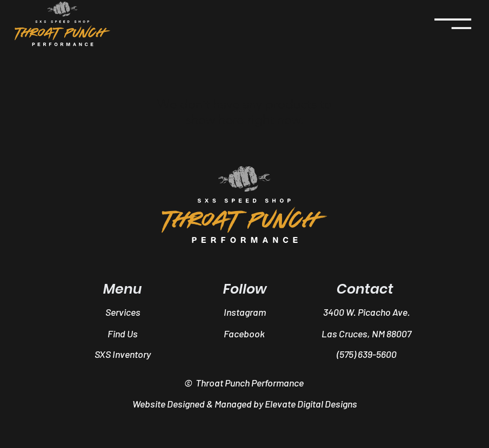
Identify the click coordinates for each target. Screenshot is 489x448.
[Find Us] (123, 334)
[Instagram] (245, 312)
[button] (245, 354)
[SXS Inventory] (123, 354)
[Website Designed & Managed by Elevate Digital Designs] (245, 404)
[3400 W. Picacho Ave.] (367, 312)
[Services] (123, 312)
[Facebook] (244, 334)
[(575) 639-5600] (366, 354)
